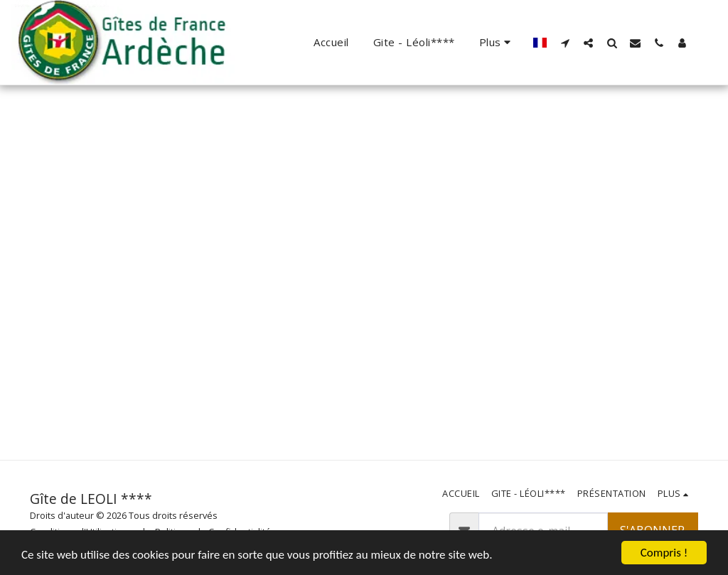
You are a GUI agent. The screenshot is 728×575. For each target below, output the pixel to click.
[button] (565, 43)
